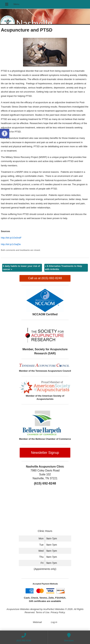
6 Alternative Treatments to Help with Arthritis (64, 268)
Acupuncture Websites (18, 609)
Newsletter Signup (45, 453)
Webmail (37, 622)
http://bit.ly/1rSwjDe (11, 244)
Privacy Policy (58, 612)
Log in (54, 622)
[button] (5, 134)
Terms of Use (43, 612)
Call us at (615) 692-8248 (45, 278)
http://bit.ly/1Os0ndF (11, 238)
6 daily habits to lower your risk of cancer (21, 268)
